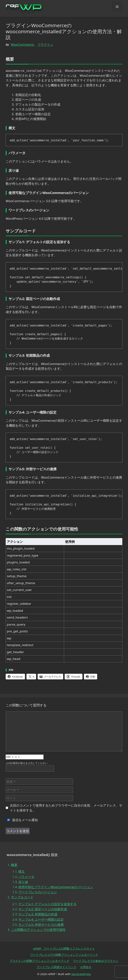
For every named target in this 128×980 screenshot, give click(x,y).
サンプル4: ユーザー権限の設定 (41, 919)
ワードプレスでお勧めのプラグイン (96, 961)
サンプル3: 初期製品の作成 (38, 914)
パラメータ (26, 877)
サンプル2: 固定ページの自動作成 (43, 909)
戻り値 (23, 882)
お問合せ (86, 967)
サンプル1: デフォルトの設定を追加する (47, 904)
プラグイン (45, 44)
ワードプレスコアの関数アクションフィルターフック (64, 955)
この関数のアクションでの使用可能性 (38, 930)
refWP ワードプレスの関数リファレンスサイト (64, 948)
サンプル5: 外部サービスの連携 (41, 925)
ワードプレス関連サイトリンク (57, 967)
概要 (14, 865)
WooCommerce (22, 44)
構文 (22, 871)
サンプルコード (22, 897)
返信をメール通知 (22, 820)
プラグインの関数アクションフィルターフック (39, 961)
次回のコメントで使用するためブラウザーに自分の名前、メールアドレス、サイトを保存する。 (66, 808)
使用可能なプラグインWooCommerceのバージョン (56, 887)
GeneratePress (81, 974)
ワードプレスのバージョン (38, 892)
